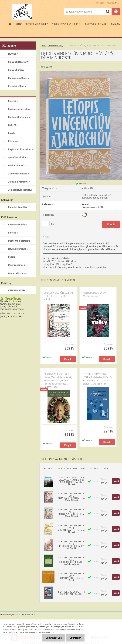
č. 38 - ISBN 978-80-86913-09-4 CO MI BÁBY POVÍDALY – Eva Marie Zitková (71, 497)
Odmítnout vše (52, 638)
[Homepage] (10, 24)
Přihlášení (100, 3)
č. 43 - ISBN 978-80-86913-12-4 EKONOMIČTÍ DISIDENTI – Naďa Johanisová (71, 561)
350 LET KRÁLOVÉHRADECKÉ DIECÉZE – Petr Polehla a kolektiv (59, 296)
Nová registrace (113, 3)
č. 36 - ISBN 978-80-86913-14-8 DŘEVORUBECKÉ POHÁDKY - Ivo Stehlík (71, 545)
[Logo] (22, 12)
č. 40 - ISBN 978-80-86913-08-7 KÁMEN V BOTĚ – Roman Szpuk (71, 577)
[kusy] (46, 224)
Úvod (44, 46)
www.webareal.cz (29, 614)
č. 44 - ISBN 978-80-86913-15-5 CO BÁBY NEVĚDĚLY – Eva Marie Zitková (71, 513)
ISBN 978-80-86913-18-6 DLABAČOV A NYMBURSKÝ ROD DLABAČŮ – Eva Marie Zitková (71, 481)
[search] (108, 12)
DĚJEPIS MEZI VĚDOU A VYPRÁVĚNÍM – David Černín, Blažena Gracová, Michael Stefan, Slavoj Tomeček (98, 379)
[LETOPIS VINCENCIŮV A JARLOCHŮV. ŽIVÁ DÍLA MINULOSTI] (81, 73)
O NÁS (19, 24)
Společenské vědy (55, 46)
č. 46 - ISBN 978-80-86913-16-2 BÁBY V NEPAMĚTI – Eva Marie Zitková (71, 529)
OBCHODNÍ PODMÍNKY (37, 24)
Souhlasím (75, 638)
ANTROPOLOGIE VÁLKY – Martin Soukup (96, 294)
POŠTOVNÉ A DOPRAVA (95, 24)
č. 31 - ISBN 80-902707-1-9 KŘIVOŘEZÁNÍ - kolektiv (71, 593)
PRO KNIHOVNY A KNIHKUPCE (66, 24)
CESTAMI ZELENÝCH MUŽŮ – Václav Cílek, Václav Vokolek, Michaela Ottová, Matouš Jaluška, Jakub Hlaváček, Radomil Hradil (58, 381)
